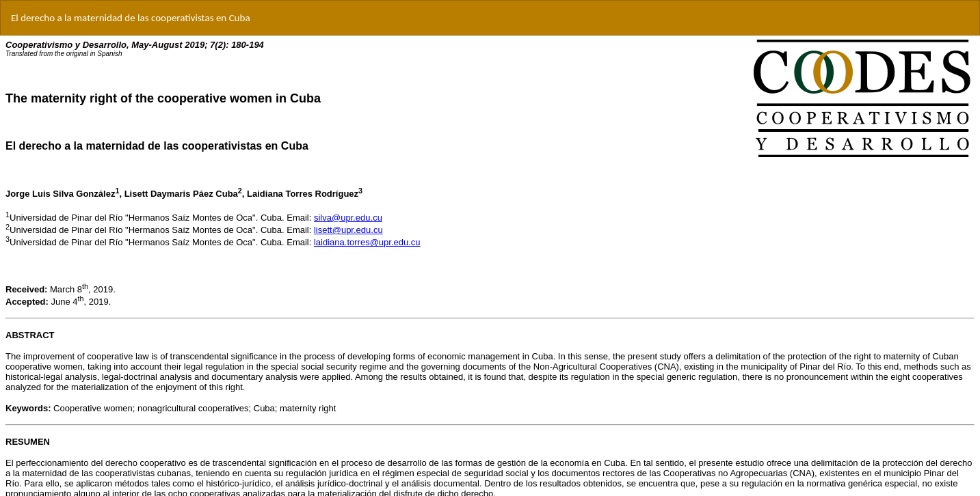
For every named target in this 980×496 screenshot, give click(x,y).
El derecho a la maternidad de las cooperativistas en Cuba (131, 18)
